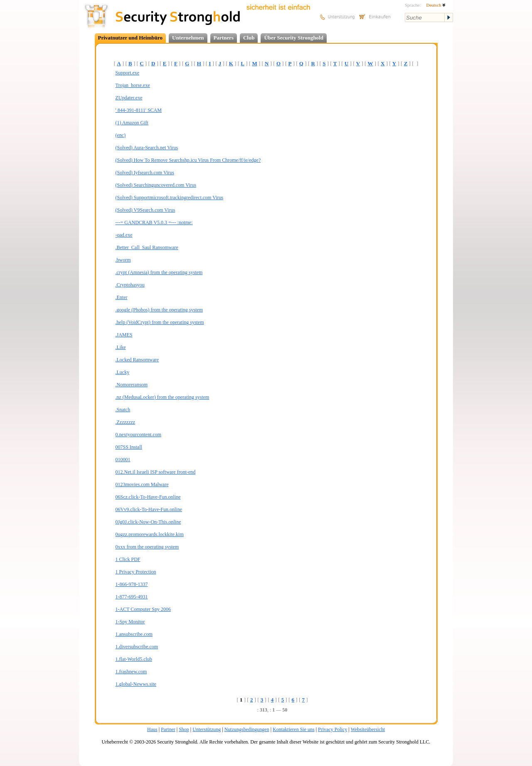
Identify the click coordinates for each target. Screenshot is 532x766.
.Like (121, 347)
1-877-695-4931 (132, 597)
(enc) (121, 135)
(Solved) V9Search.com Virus (145, 210)
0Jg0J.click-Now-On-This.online (148, 522)
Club (249, 38)
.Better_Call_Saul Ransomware (147, 247)
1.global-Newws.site (136, 684)
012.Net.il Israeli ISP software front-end (156, 472)
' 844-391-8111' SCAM (139, 110)
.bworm (123, 260)
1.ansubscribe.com (134, 634)
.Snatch (123, 410)
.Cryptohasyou (130, 285)
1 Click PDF (128, 559)
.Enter (122, 297)
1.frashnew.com (131, 672)
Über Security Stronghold (294, 38)
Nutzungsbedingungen (247, 729)
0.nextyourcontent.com (139, 435)
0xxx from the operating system (147, 547)
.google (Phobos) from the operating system (159, 310)
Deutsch (436, 5)
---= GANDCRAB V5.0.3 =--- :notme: (154, 222)
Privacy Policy (332, 729)
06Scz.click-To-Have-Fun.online (148, 497)
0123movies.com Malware (142, 484)
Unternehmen (188, 38)
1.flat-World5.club (134, 659)
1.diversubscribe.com (137, 647)
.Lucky (123, 372)
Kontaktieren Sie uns (294, 729)
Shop (184, 729)
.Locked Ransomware (137, 360)
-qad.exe (124, 235)
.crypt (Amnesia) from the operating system (159, 272)
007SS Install (129, 447)
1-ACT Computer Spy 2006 (143, 609)
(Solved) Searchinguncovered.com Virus (156, 185)
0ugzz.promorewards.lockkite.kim (150, 534)
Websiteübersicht (368, 729)
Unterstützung (207, 729)
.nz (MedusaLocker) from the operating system (163, 397)
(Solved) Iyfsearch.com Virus (145, 173)
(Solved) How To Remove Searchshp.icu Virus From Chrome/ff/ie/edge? (188, 160)
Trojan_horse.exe (133, 85)
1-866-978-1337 (132, 584)
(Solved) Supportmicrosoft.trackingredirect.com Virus (170, 198)
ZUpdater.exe (129, 98)
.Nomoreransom (132, 385)
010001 (123, 460)
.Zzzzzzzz (126, 422)
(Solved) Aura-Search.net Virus (147, 148)
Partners (224, 38)
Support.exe (128, 73)
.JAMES (124, 335)
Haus (152, 729)
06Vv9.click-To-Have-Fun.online (149, 509)
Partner (168, 729)
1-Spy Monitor (130, 622)
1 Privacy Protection (136, 572)
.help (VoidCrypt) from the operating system (160, 322)
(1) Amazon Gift (132, 123)
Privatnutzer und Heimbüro (131, 38)
